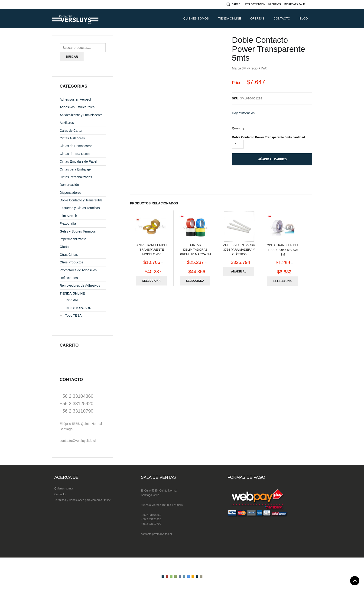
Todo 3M (71, 300)
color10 (201, 577)
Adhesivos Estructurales (77, 107)
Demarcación (69, 185)
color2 (167, 577)
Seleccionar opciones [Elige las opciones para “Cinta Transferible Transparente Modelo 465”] (151, 282)
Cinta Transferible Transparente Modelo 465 (152, 250)
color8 (193, 577)
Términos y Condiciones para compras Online (83, 500)
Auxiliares (67, 123)
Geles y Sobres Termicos (78, 231)
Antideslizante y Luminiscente (81, 115)
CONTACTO (282, 18)
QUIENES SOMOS (196, 18)
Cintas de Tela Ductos (75, 154)
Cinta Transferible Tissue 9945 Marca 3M (283, 250)
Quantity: (239, 128)
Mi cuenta (275, 4)
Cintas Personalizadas (76, 177)
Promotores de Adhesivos (78, 270)
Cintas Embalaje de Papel (78, 161)
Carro (236, 4)
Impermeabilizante (73, 239)
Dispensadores (70, 193)
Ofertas (257, 18)
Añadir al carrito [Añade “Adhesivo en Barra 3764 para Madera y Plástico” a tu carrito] (239, 273)
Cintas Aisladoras (72, 138)
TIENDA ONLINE (229, 18)
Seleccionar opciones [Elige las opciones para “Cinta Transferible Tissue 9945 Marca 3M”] (283, 283)
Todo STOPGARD (78, 308)
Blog (304, 18)
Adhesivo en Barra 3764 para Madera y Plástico (239, 250)
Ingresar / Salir (295, 4)
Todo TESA (73, 315)
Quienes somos (64, 489)
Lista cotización (254, 4)
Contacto (60, 494)
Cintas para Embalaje (75, 169)
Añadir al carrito (272, 159)
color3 (171, 577)
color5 (180, 577)
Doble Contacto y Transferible (81, 200)
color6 (184, 577)
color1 (163, 577)
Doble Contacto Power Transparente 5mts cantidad (268, 137)
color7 (188, 577)
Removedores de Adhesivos (80, 285)
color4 (175, 577)
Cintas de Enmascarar (76, 146)
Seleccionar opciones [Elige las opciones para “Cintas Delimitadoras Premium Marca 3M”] (195, 282)
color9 (197, 577)
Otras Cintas (69, 255)
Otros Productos (71, 262)
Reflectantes (69, 278)
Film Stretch (68, 216)
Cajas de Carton (71, 131)
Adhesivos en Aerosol (75, 99)
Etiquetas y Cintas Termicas (80, 208)
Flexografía (68, 223)
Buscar (72, 57)
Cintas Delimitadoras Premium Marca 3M (195, 250)
